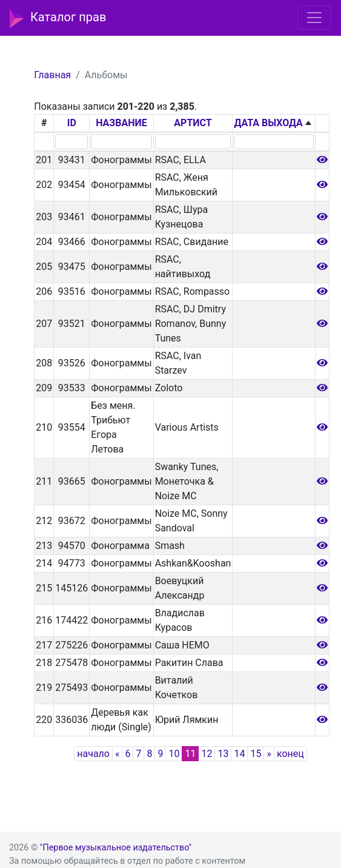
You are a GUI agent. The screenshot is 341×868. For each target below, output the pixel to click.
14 (239, 754)
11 (190, 754)
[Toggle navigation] (314, 18)
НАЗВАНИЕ (121, 123)
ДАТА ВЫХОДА (268, 123)
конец (290, 754)
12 (207, 754)
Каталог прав (58, 18)
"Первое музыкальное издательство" (116, 848)
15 (256, 754)
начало (93, 754)
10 (174, 754)
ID (72, 123)
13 (223, 754)
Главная (52, 75)
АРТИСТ (193, 123)
